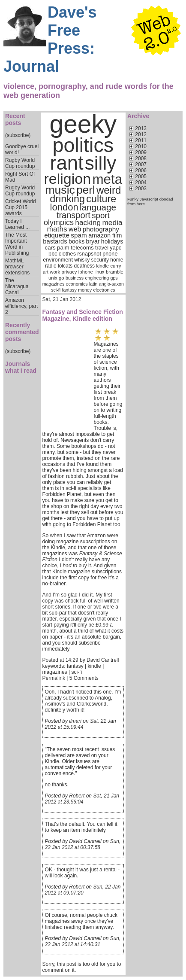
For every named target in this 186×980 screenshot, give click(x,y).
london (64, 207)
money (85, 290)
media (112, 222)
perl (85, 190)
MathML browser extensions (17, 267)
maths (57, 229)
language (98, 207)
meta (107, 179)
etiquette (57, 235)
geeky (83, 124)
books (76, 241)
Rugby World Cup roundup (20, 163)
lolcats (65, 266)
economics (77, 284)
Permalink (54, 678)
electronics (104, 290)
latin (93, 284)
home (117, 260)
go (61, 278)
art (46, 272)
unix (53, 278)
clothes (67, 254)
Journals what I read (21, 367)
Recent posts (15, 119)
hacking (88, 222)
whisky (82, 260)
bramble (115, 272)
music (60, 190)
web (75, 229)
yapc (115, 248)
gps (114, 278)
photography (101, 229)
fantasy (69, 290)
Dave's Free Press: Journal (50, 39)
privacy (69, 272)
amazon (99, 235)
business (75, 278)
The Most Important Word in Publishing (17, 244)
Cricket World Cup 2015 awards (21, 207)
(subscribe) (18, 135)
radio (51, 266)
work (55, 272)
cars (50, 248)
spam (79, 235)
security (100, 260)
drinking (67, 199)
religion (67, 179)
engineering (97, 278)
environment (58, 260)
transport (73, 215)
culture (101, 199)
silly (100, 163)
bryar (93, 241)
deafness (84, 266)
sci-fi (56, 290)
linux (99, 272)
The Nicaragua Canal (17, 286)
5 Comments (84, 678)
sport (100, 215)
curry (115, 266)
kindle (102, 266)
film (117, 235)
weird (109, 190)
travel (102, 248)
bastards (55, 241)
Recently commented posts (22, 332)
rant (66, 163)
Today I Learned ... (17, 224)
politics (83, 145)
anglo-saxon (111, 284)
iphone (86, 272)
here (141, 204)
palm (63, 248)
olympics (59, 222)
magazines (54, 284)
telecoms (82, 248)
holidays (112, 241)
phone (110, 254)
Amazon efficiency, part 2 (21, 306)
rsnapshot (89, 254)
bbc (53, 254)
